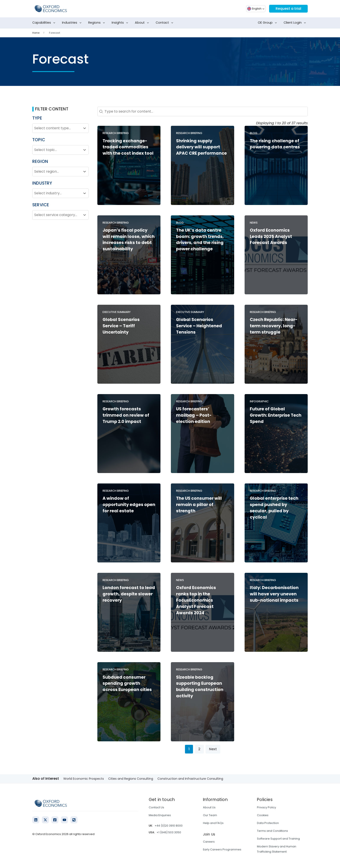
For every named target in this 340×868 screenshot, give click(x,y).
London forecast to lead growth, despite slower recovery (129, 594)
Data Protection (268, 823)
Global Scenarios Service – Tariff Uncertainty (121, 326)
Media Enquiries (160, 815)
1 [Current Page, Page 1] (189, 749)
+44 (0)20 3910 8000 (169, 826)
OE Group (268, 23)
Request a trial (288, 9)
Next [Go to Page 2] (213, 749)
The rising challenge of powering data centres (275, 144)
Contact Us (156, 807)
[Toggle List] (85, 128)
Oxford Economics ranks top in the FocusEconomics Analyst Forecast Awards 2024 (196, 600)
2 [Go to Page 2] (199, 749)
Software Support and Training (278, 839)
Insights (121, 23)
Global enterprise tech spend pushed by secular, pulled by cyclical (274, 508)
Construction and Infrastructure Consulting (190, 779)
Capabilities (45, 23)
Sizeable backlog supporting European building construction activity (200, 687)
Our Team (210, 815)
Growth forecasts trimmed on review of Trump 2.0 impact (126, 415)
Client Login (296, 23)
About (143, 23)
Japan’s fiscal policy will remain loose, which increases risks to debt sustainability (129, 240)
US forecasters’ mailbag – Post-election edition (194, 415)
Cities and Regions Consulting (131, 779)
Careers (209, 842)
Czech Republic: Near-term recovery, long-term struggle (274, 326)
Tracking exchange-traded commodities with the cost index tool (128, 147)
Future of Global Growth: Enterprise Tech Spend (276, 415)
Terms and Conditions (272, 831)
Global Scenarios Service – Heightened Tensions (199, 326)
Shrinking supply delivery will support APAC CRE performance (201, 147)
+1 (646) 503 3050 (169, 832)
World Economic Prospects (84, 779)
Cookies (263, 815)
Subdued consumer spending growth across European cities (127, 684)
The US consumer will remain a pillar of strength (199, 505)
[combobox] (57, 128)
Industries (73, 23)
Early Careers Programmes (222, 849)
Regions (97, 23)
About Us (209, 807)
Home (36, 33)
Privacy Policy (266, 807)
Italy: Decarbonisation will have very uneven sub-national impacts (274, 594)
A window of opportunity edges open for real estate (129, 505)
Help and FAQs (213, 823)
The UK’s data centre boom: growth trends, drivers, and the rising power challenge (200, 240)
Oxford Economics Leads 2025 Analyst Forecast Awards (271, 237)
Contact (165, 23)
